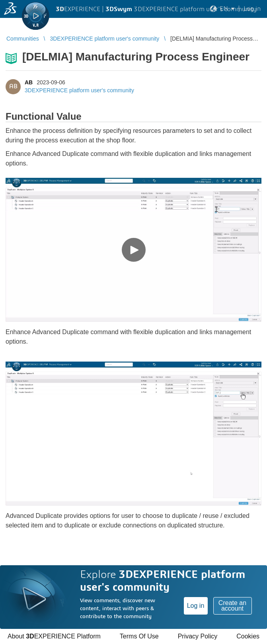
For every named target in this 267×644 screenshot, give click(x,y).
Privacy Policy (198, 636)
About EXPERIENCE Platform (54, 636)
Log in (196, 606)
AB (29, 82)
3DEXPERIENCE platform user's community (79, 90)
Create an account (232, 606)
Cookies (248, 636)
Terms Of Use (139, 636)
